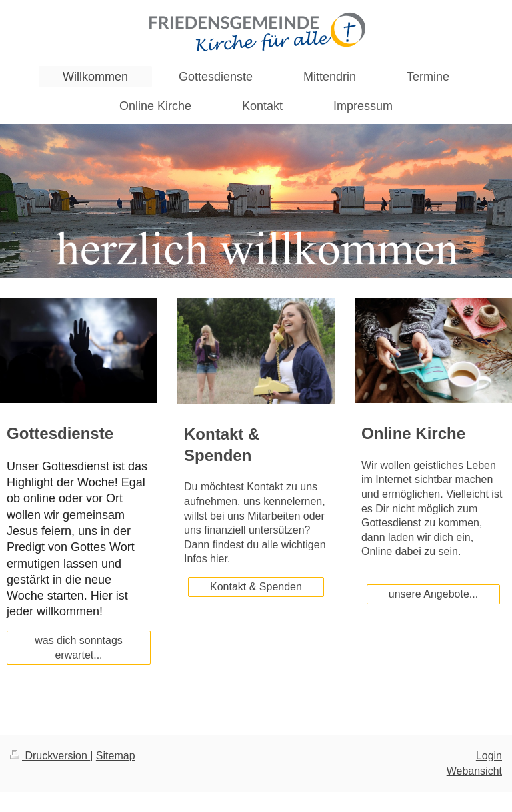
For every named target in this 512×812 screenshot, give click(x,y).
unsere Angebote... (433, 594)
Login (489, 756)
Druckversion (50, 756)
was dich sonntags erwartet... (79, 648)
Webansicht (474, 771)
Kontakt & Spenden (256, 587)
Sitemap (116, 756)
